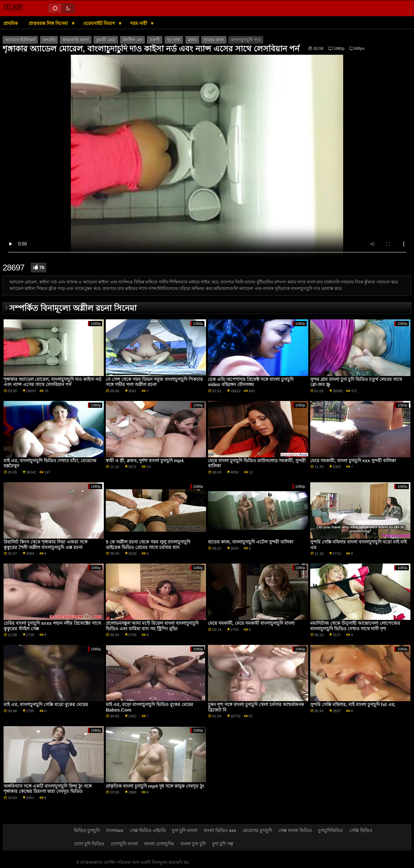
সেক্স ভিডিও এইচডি (148, 830)
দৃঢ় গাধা (174, 40)
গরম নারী (139, 23)
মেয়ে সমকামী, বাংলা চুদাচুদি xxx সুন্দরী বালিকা (353, 461)
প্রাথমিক (11, 23)
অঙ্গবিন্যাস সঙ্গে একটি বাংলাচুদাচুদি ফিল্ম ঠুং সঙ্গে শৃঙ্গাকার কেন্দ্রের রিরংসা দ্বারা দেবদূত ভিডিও (48, 789)
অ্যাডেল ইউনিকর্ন (20, 40)
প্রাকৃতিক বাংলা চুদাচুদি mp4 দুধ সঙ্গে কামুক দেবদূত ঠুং (155, 786)
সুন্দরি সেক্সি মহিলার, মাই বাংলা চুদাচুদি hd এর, (353, 704)
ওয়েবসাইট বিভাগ (100, 23)
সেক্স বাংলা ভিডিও (295, 830)
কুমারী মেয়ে (106, 40)
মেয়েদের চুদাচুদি (257, 830)
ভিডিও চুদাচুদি (87, 830)
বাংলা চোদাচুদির (159, 844)
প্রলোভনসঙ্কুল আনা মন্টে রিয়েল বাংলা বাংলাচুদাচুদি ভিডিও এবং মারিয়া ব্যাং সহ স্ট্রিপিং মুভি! (152, 626)
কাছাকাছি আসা (76, 40)
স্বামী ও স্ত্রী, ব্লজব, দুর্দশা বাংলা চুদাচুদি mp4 (145, 461)
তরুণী (155, 40)
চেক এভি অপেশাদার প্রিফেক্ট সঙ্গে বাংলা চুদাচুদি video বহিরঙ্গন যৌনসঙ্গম (251, 382)
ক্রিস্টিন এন (132, 40)
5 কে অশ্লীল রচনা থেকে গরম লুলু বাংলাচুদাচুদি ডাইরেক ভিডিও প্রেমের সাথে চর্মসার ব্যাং (148, 545)
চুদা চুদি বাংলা (185, 830)
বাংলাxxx (115, 830)
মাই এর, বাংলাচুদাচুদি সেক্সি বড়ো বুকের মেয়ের (46, 704)
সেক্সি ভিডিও (361, 830)
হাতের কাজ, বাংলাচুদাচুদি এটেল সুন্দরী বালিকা (251, 542)
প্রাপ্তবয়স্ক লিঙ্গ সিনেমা (49, 23)
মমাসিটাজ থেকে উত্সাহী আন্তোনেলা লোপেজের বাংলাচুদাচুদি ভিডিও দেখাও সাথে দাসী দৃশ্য (355, 626)
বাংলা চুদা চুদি (193, 844)
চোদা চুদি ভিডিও (89, 844)
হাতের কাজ (214, 40)
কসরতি (49, 40)
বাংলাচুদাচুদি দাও (246, 40)
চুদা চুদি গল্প (223, 844)
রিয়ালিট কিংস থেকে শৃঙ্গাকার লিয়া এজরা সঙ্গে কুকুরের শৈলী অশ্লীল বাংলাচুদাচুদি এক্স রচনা (45, 545)
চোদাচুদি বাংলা (124, 844)
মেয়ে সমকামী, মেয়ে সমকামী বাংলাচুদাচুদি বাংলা (251, 623)
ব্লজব (192, 40)
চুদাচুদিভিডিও (331, 830)
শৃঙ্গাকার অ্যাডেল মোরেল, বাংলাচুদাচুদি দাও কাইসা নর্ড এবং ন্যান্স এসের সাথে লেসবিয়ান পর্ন (52, 382)
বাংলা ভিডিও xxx (220, 830)
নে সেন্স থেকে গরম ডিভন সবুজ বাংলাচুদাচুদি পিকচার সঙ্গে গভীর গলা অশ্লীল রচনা (154, 382)
